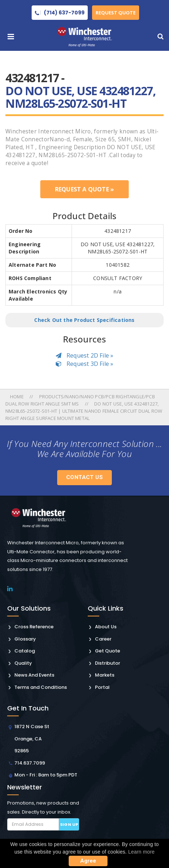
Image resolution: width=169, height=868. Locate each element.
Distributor (108, 663)
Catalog (25, 651)
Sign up (69, 824)
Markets (105, 675)
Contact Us (84, 477)
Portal (102, 687)
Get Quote (108, 651)
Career (103, 639)
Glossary (25, 639)
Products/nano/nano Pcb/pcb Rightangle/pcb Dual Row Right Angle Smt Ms (80, 400)
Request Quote (116, 13)
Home (17, 397)
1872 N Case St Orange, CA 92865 (32, 739)
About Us (106, 627)
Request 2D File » (85, 355)
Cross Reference (34, 627)
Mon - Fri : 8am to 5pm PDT (46, 775)
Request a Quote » (84, 189)
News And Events (34, 675)
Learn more (142, 852)
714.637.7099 (30, 763)
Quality (23, 663)
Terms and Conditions (41, 687)
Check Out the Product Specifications (84, 320)
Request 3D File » (85, 364)
